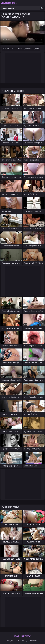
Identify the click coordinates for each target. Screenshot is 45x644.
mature (6, 49)
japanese (28, 49)
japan (37, 49)
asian (19, 49)
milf (13, 49)
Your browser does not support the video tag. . (22, 33)
